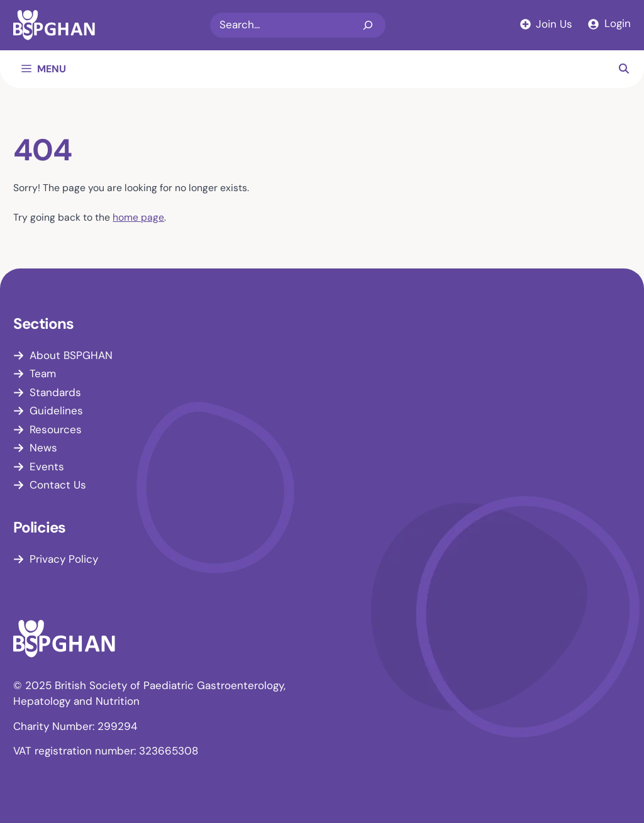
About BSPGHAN (71, 355)
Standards (55, 392)
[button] (624, 69)
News (43, 448)
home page (138, 217)
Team (43, 373)
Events (47, 467)
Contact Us (58, 485)
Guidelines (56, 411)
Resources (56, 429)
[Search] (368, 25)
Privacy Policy (64, 559)
